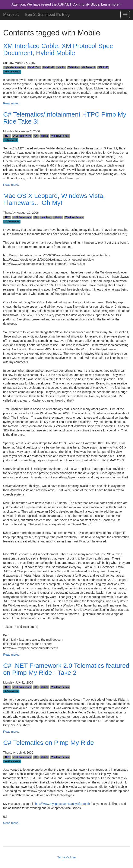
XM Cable (73, 67)
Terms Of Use (67, 857)
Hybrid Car (34, 67)
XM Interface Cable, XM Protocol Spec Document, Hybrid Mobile (58, 49)
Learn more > (111, 4)
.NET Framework (22, 136)
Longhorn (46, 217)
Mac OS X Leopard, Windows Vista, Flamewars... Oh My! (54, 199)
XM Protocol (88, 67)
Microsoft (11, 14)
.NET (7, 136)
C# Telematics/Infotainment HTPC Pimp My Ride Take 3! (65, 118)
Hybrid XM (48, 67)
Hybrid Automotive (15, 67)
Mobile (61, 67)
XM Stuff (103, 67)
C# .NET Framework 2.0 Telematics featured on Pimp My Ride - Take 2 (66, 669)
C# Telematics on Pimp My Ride (49, 743)
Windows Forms (60, 136)
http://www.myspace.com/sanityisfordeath (62, 804)
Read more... (12, 103)
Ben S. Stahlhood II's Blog (47, 14)
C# (36, 136)
